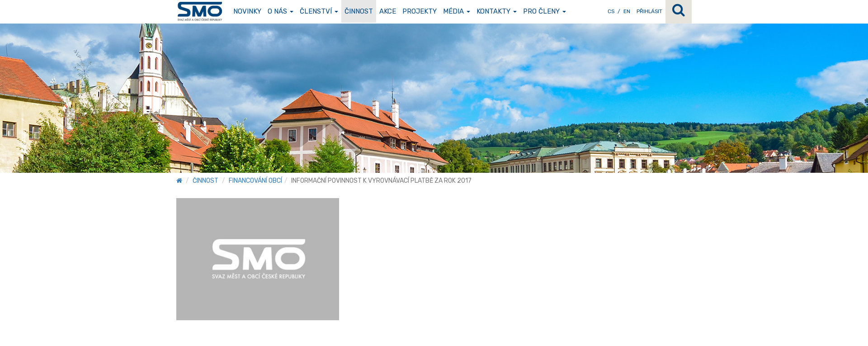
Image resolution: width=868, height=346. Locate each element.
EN (627, 11)
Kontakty (497, 11)
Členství (319, 11)
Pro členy (545, 11)
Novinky (247, 11)
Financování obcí (255, 181)
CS (611, 11)
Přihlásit (649, 11)
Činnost (359, 11)
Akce (388, 11)
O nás (281, 11)
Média (457, 11)
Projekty (420, 11)
